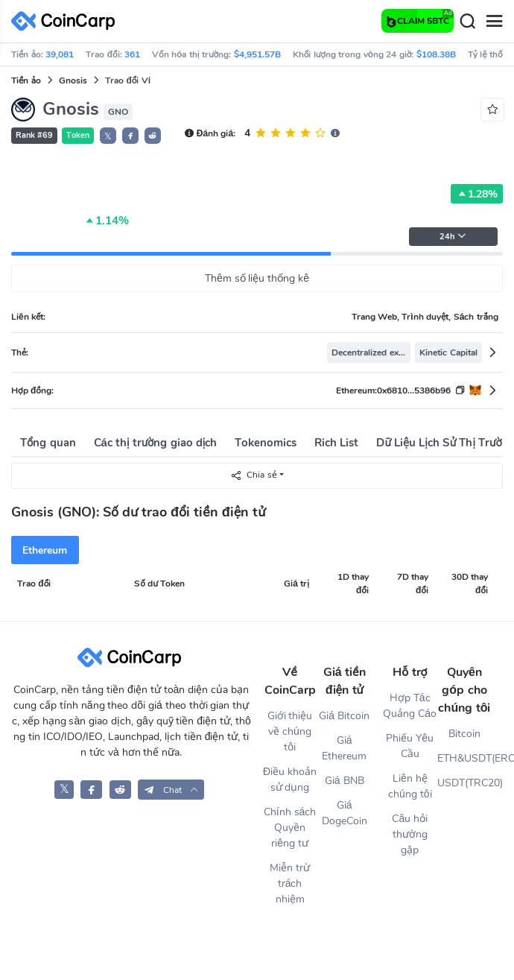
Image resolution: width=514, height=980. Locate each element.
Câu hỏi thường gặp (410, 834)
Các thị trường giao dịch (156, 443)
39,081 (60, 54)
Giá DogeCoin (345, 813)
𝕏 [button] (108, 136)
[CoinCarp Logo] (67, 21)
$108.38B (436, 54)
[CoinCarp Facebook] (91, 790)
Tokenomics (266, 443)
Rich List (336, 443)
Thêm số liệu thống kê (257, 278)
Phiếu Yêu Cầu (410, 746)
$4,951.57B (257, 54)
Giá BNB (345, 781)
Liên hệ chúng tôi (410, 786)
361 (132, 54)
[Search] (467, 22)
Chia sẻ (253, 475)
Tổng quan (48, 443)
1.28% (477, 194)
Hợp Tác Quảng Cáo (410, 706)
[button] (130, 136)
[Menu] (494, 22)
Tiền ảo (26, 80)
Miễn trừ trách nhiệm (290, 883)
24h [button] (453, 237)
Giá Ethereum (344, 748)
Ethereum (45, 550)
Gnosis (73, 80)
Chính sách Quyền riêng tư (290, 828)
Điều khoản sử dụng (290, 780)
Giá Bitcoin (344, 716)
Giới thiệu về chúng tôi (290, 731)
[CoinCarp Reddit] (120, 790)
